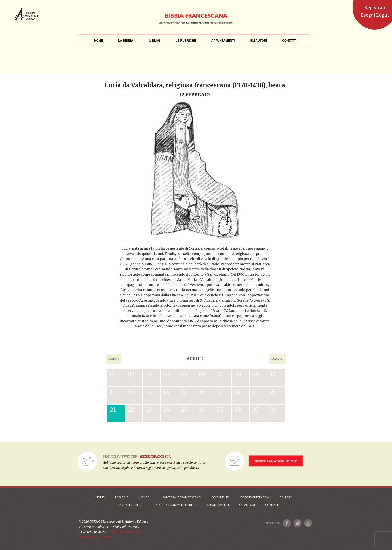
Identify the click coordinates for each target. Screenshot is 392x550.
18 (237, 392)
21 (113, 409)
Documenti (220, 497)
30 (273, 409)
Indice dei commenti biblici (175, 505)
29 (255, 409)
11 (112, 392)
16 (202, 392)
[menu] (186, 41)
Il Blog (144, 497)
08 (238, 374)
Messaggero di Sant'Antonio (28, 13)
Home (100, 497)
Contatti (272, 505)
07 (220, 374)
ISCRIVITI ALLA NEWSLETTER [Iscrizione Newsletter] (276, 461)
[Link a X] (297, 523)
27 (220, 409)
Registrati (375, 8)
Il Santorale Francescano (181, 497)
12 (131, 392)
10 (273, 374)
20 (273, 392)
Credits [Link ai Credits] (106, 537)
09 (256, 374)
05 (184, 374)
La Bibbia (122, 497)
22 (131, 409)
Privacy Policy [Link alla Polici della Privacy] (88, 537)
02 (131, 374)
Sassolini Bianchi (131, 505)
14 (166, 392)
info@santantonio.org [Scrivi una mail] (124, 532)
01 (113, 374)
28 (238, 409)
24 (167, 409)
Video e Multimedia (254, 497)
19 (255, 392)
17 (219, 392)
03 (149, 374)
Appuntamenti (218, 505)
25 (184, 409)
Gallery (286, 497)
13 (148, 392)
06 (202, 374)
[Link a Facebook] (287, 523)
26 (202, 409)
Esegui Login (375, 15)
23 (149, 409)
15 (184, 392)
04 (167, 374)
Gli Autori (247, 505)
